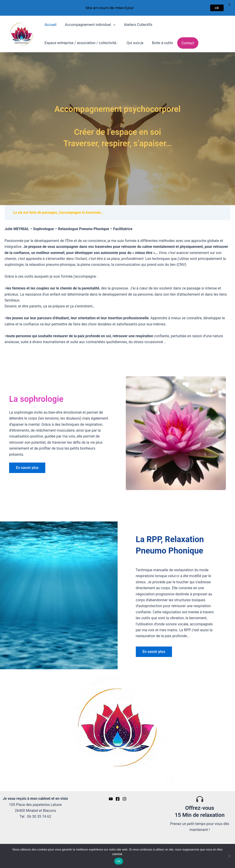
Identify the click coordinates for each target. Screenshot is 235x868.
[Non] (229, 856)
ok (217, 8)
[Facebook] (118, 797)
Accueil (50, 23)
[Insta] (124, 797)
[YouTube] (111, 797)
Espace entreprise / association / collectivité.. (81, 41)
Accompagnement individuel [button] (88, 23)
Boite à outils (159, 41)
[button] (111, 23)
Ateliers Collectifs (135, 23)
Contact (184, 41)
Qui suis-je (133, 41)
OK (119, 861)
